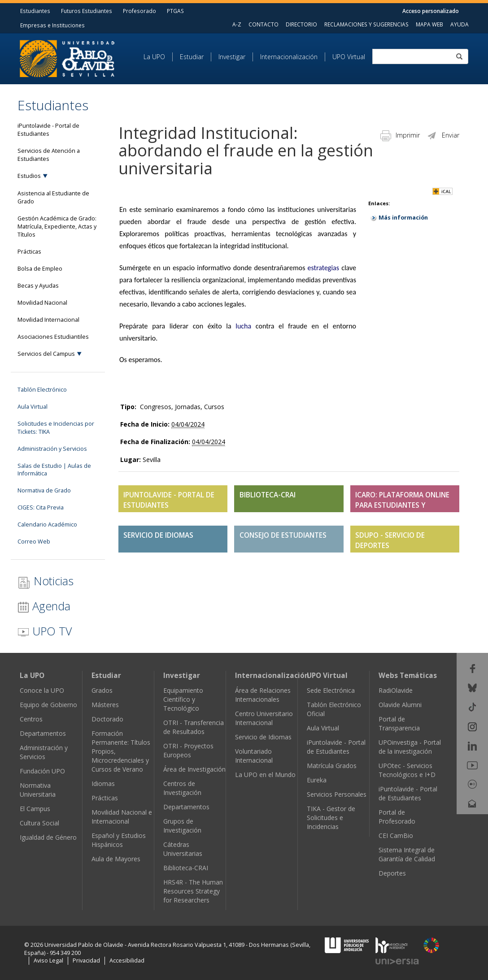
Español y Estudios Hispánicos (119, 840)
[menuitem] (158, 57)
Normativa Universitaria (38, 790)
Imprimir (400, 135)
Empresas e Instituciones (52, 25)
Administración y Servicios (52, 449)
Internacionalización (289, 57)
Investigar (232, 57)
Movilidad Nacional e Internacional (122, 817)
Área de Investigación (194, 769)
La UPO (154, 57)
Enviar (443, 135)
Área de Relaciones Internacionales (263, 695)
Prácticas (29, 252)
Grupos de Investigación (182, 826)
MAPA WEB (429, 24)
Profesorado (139, 11)
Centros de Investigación (182, 788)
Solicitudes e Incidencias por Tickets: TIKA (56, 428)
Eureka (317, 780)
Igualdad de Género (48, 837)
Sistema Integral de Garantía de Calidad (407, 854)
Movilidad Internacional (48, 320)
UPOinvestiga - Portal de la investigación (410, 747)
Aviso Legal (48, 961)
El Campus (35, 809)
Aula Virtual (33, 407)
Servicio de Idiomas (263, 737)
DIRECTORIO (301, 24)
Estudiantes (35, 11)
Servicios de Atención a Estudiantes (49, 155)
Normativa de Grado (44, 490)
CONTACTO (264, 24)
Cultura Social (39, 823)
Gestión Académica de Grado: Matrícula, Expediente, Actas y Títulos (57, 227)
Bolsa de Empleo (40, 269)
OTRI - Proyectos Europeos (188, 750)
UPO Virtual (349, 57)
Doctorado (107, 719)
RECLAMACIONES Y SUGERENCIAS (366, 24)
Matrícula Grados (332, 766)
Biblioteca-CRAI (186, 868)
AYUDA (460, 24)
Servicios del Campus (46, 354)
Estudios (29, 176)
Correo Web (34, 542)
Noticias (46, 581)
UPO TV (45, 631)
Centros (31, 719)
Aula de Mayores (116, 859)
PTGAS (175, 11)
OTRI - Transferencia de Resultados (194, 727)
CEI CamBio (396, 835)
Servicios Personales (337, 794)
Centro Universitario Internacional (264, 718)
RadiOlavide (396, 690)
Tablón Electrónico (42, 390)
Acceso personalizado (431, 11)
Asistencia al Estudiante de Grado (53, 197)
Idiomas (103, 784)
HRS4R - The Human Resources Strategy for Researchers (193, 891)
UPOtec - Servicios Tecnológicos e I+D (407, 770)
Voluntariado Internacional (254, 756)
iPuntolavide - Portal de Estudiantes (48, 130)
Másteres (105, 705)
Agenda (44, 606)
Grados (102, 690)
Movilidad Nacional (42, 303)
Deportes (392, 873)
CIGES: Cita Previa (41, 507)
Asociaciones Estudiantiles (53, 337)
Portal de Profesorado (397, 817)
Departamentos (43, 733)
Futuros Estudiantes (87, 11)
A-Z (237, 24)
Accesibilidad (127, 961)
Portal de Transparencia (399, 723)
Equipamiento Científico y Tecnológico (183, 699)
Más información (403, 218)
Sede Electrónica (331, 690)
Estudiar (192, 57)
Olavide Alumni (400, 705)
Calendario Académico (47, 525)
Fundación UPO (42, 771)
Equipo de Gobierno (48, 705)
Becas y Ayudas (38, 286)
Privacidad (86, 961)
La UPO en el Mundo (265, 775)
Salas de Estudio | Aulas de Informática (54, 470)
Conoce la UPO (42, 690)
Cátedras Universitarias (183, 849)
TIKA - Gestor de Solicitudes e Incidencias (331, 818)
